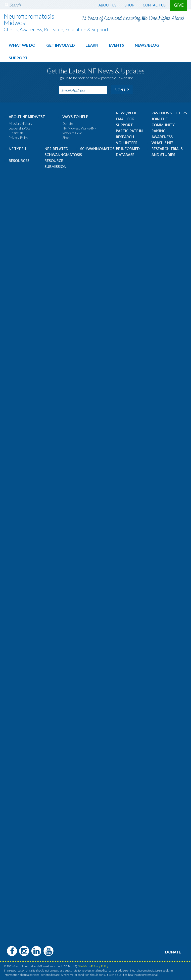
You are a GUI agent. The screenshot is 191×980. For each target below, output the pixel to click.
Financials (16, 132)
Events (117, 45)
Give (179, 5)
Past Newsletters (169, 112)
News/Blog (147, 45)
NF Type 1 (17, 147)
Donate (68, 122)
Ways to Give (72, 132)
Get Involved (61, 45)
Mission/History (21, 122)
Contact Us (154, 5)
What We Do (22, 45)
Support (18, 57)
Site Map (84, 964)
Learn (92, 45)
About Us (107, 5)
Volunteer (127, 142)
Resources (19, 159)
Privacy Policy (18, 137)
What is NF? (162, 142)
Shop (130, 5)
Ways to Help (75, 115)
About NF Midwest (27, 115)
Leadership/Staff (21, 127)
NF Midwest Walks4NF (79, 127)
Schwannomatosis (99, 147)
